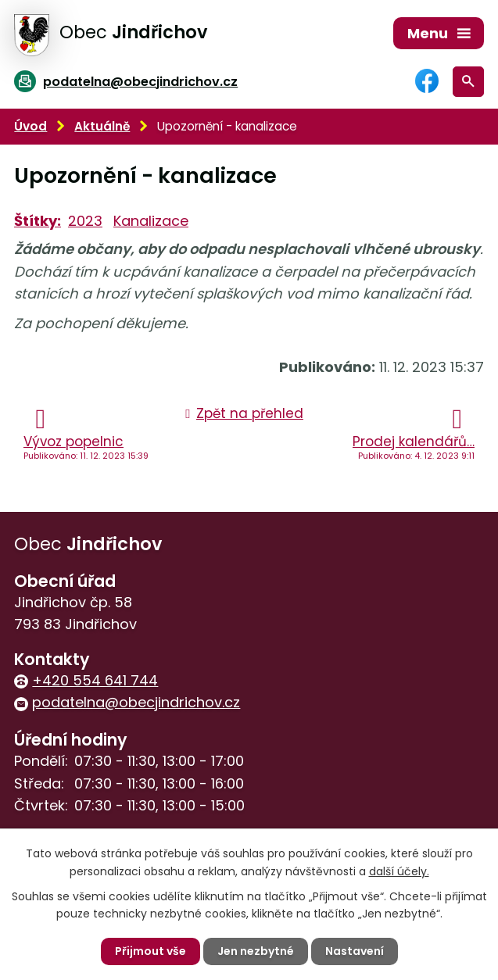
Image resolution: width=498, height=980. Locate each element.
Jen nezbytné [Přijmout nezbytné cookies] (256, 951)
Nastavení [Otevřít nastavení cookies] (355, 951)
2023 (85, 221)
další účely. (399, 871)
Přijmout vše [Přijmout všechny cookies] (150, 951)
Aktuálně (102, 126)
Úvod (30, 126)
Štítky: (38, 221)
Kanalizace (151, 221)
